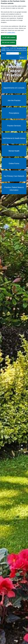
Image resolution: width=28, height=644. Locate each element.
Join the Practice (14, 100)
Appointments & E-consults (14, 88)
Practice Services (14, 126)
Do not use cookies (9, 42)
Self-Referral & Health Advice (14, 138)
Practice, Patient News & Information (14, 189)
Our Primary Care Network (14, 176)
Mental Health (14, 151)
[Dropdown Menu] (23, 58)
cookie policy (11, 32)
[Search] (13, 53)
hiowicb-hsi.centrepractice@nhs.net (16, 50)
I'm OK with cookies (9, 37)
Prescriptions (14, 113)
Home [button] (3, 53)
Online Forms (14, 163)
